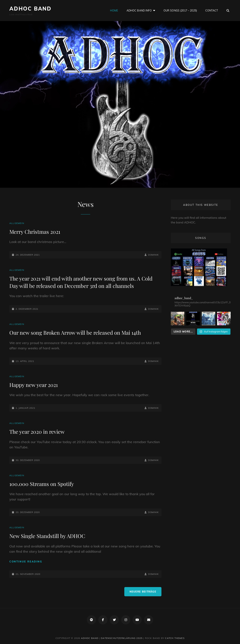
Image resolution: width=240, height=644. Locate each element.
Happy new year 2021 (34, 385)
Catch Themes (175, 638)
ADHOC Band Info (139, 11)
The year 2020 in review (37, 432)
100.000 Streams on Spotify (42, 484)
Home (114, 11)
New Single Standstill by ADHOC (47, 536)
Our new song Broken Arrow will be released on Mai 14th (75, 333)
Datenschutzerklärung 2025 (122, 638)
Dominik (153, 255)
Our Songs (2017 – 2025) (180, 11)
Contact (212, 11)
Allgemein (17, 223)
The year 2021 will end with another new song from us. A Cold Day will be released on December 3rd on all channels (81, 282)
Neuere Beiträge (143, 592)
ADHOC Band (30, 9)
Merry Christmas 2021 (35, 232)
